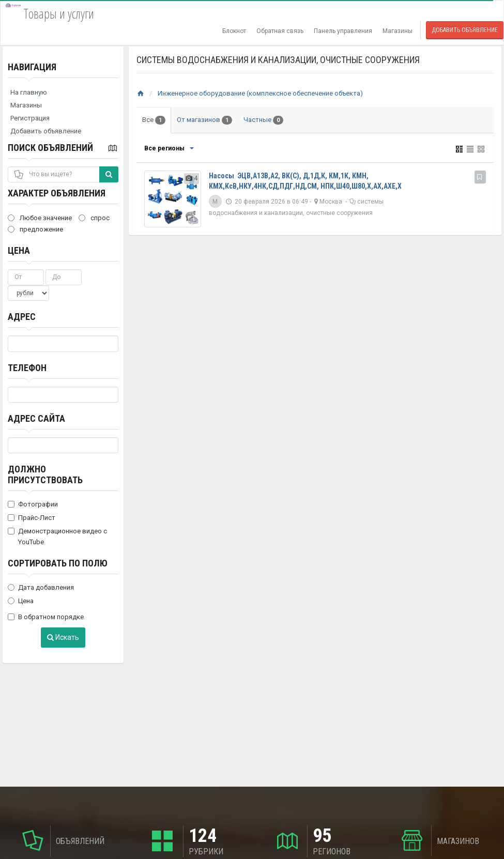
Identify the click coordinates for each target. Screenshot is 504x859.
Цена (19, 250)
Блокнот (234, 31)
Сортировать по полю (58, 563)
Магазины (398, 31)
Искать (63, 637)
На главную (29, 92)
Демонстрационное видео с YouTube (57, 536)
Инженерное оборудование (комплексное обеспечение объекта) (260, 93)
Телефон (27, 368)
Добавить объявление (465, 30)
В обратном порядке (46, 617)
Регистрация (30, 118)
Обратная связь (280, 31)
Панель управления (343, 31)
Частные (263, 120)
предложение (35, 229)
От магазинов (204, 120)
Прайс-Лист (32, 518)
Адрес (22, 317)
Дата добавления (41, 587)
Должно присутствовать (45, 474)
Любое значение (40, 218)
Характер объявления (57, 193)
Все (154, 120)
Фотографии (33, 504)
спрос (94, 218)
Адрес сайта (36, 418)
